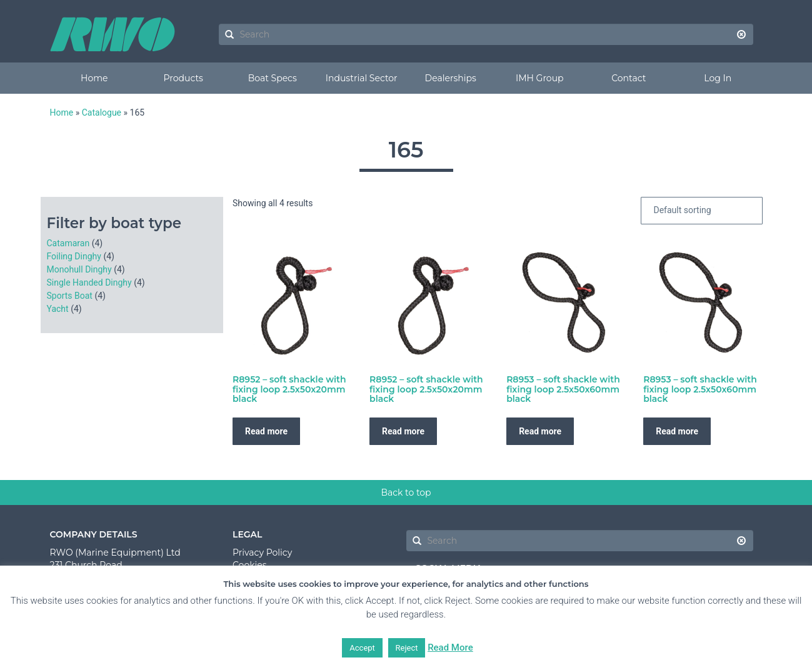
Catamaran (68, 243)
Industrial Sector (362, 78)
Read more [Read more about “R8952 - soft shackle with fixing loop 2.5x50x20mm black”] (266, 431)
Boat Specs (273, 78)
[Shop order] (702, 211)
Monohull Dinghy (79, 269)
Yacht (58, 309)
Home (94, 78)
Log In (718, 78)
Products (183, 78)
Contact (629, 78)
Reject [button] (407, 648)
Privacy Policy (262, 552)
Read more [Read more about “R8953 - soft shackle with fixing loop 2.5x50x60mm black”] (540, 431)
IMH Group (540, 78)
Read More (450, 647)
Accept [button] (362, 648)
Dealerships (451, 78)
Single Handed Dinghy (89, 282)
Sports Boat (70, 296)
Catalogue (102, 112)
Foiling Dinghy (74, 256)
